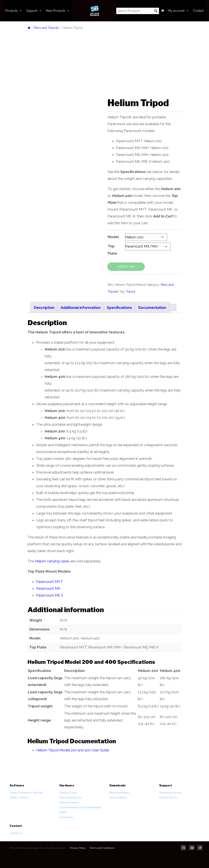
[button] (156, 11)
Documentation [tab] (152, 308)
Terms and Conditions (102, 848)
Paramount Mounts (71, 798)
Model (113, 237)
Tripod (130, 292)
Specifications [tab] (119, 308)
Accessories (66, 817)
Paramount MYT (49, 582)
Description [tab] (44, 308)
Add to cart (126, 266)
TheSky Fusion (68, 793)
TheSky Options (19, 798)
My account (178, 11)
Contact (198, 11)
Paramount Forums (170, 793)
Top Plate (112, 250)
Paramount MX (49, 588)
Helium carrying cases (52, 561)
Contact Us (16, 833)
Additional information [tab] (81, 308)
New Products (58, 11)
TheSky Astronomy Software (26, 793)
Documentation (118, 798)
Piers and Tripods (46, 28)
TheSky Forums (169, 798)
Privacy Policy (78, 848)
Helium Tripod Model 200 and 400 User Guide (73, 750)
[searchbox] (138, 11)
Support (34, 11)
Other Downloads (119, 793)
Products (14, 11)
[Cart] (163, 11)
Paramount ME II (49, 595)
